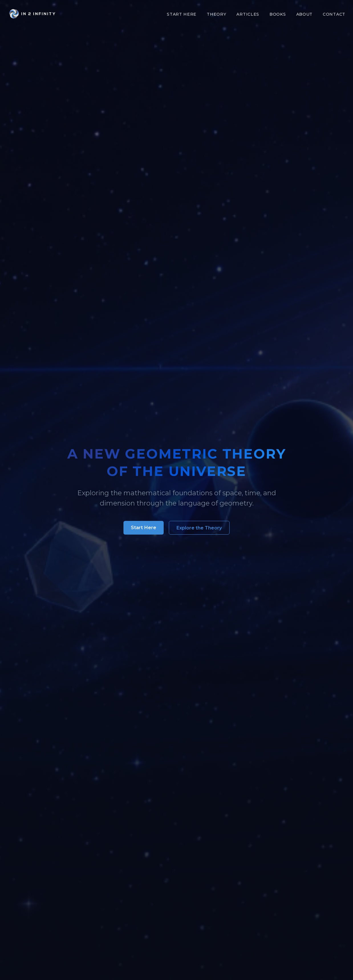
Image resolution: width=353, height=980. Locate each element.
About (305, 14)
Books (278, 14)
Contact (334, 14)
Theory (216, 14)
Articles (248, 14)
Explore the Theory (199, 528)
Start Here (182, 14)
